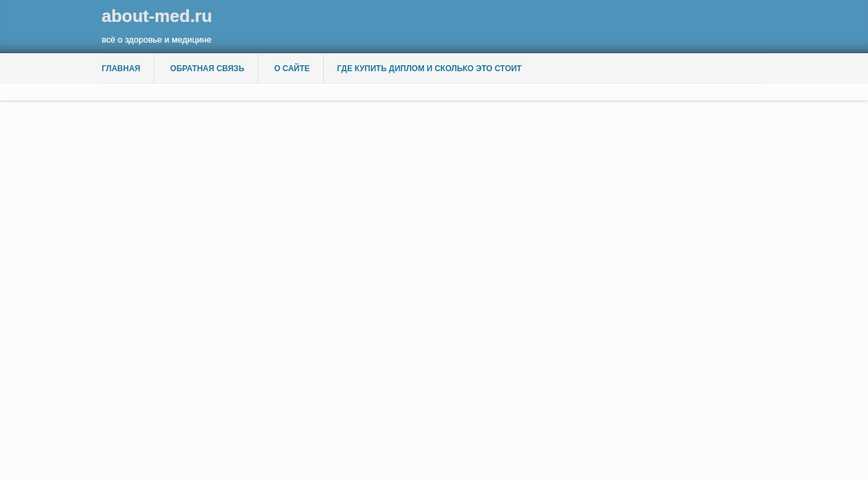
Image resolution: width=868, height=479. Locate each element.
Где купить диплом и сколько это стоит (429, 69)
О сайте (292, 69)
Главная (121, 69)
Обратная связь (207, 69)
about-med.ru (157, 16)
